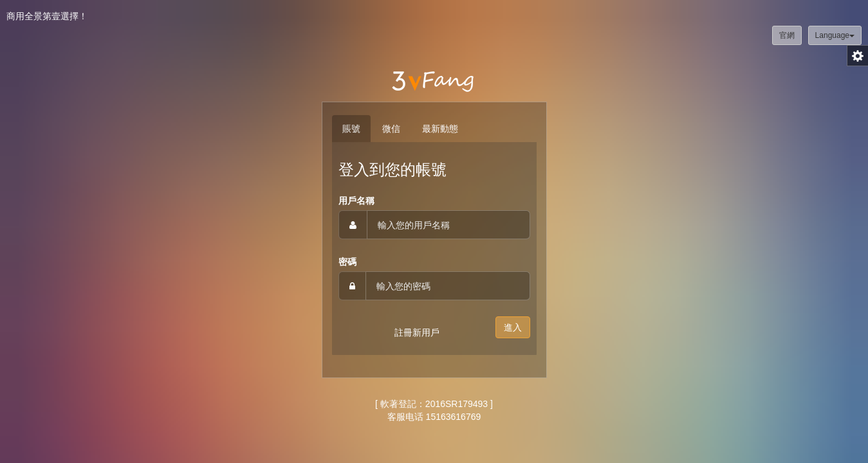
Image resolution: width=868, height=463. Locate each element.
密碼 (347, 262)
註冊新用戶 (417, 332)
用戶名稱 (356, 201)
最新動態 (440, 129)
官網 (787, 35)
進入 (513, 327)
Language (835, 35)
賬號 (351, 129)
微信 (391, 129)
